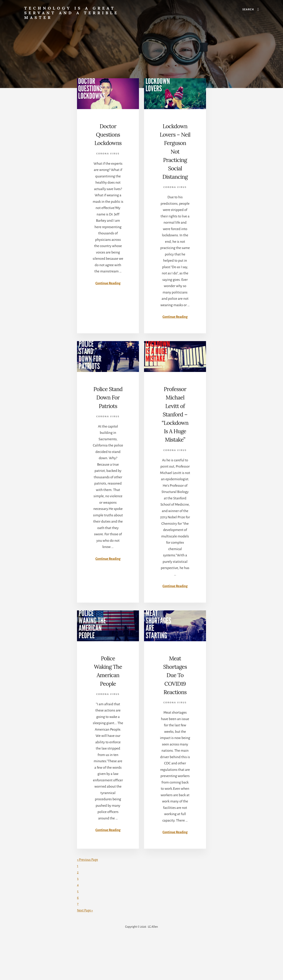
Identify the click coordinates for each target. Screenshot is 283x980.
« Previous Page (89, 900)
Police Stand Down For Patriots (108, 418)
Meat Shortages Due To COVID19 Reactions (175, 708)
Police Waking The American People (108, 708)
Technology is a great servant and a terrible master (72, 13)
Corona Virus (108, 170)
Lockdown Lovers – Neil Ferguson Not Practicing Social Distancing (175, 159)
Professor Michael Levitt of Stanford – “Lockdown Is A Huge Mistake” (175, 439)
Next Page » (86, 950)
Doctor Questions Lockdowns (108, 143)
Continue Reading (108, 300)
